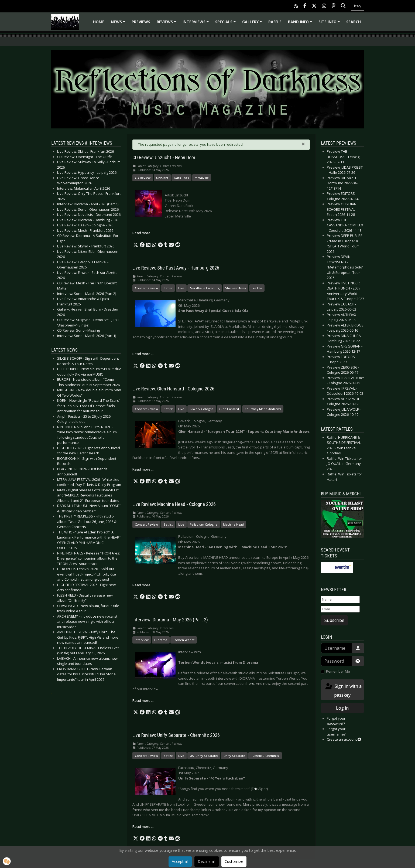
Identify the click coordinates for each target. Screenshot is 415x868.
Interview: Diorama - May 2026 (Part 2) (170, 620)
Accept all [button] (180, 861)
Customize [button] (234, 861)
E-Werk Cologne (202, 409)
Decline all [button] (207, 861)
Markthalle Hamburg (205, 288)
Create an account (344, 739)
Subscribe (334, 620)
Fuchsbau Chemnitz (265, 756)
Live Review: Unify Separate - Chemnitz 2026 (176, 735)
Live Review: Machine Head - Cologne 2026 (174, 504)
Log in (342, 708)
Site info (330, 24)
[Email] (340, 609)
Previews (141, 22)
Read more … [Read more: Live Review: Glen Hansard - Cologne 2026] (143, 469)
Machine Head (233, 524)
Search (354, 22)
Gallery (253, 24)
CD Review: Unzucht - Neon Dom (164, 158)
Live (181, 288)
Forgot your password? (336, 721)
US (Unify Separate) (204, 756)
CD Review (143, 178)
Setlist (168, 288)
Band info (301, 24)
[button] (136, 245)
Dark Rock (181, 178)
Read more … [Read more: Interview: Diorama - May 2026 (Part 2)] (143, 700)
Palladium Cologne (204, 524)
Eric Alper (259, 789)
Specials (226, 24)
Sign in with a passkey (343, 690)
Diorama (161, 640)
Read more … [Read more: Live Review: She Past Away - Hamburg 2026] (143, 354)
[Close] (303, 144)
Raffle (275, 22)
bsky (358, 6)
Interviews (196, 24)
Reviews (167, 24)
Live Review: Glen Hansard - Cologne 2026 (173, 389)
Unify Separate (234, 756)
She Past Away (236, 288)
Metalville (202, 178)
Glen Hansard (229, 409)
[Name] (340, 600)
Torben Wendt (184, 640)
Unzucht (162, 178)
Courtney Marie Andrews (263, 409)
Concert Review (146, 288)
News (119, 24)
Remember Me (338, 671)
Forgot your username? (336, 731)
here (250, 683)
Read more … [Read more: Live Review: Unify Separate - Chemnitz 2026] (143, 826)
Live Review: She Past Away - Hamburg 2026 (176, 268)
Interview (142, 640)
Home (99, 22)
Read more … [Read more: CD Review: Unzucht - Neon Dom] (143, 233)
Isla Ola (257, 288)
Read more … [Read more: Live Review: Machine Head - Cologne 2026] (143, 585)
